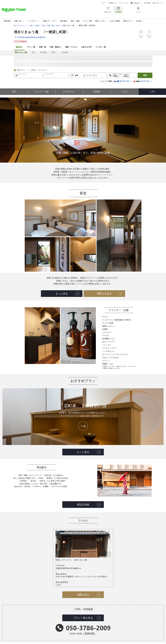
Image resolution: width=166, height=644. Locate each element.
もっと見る (62, 294)
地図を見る (83, 595)
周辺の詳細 (83, 505)
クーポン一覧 (101, 47)
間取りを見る (104, 294)
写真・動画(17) (56, 47)
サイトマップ (124, 3)
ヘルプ (103, 3)
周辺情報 (43, 52)
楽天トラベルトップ (20, 26)
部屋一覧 (43, 47)
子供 (94, 75)
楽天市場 (147, 3)
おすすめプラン (69, 92)
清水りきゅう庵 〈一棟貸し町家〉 (42, 32)
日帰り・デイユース (39, 70)
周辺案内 (97, 92)
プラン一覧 (31, 47)
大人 (88, 75)
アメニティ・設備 (42, 92)
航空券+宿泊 (121, 81)
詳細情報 (65, 52)
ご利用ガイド (112, 3)
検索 (145, 75)
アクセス (125, 92)
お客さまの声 (86, 47)
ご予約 (152, 92)
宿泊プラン (21, 70)
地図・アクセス (71, 47)
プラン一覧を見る (83, 618)
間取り (54, 52)
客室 (33, 52)
